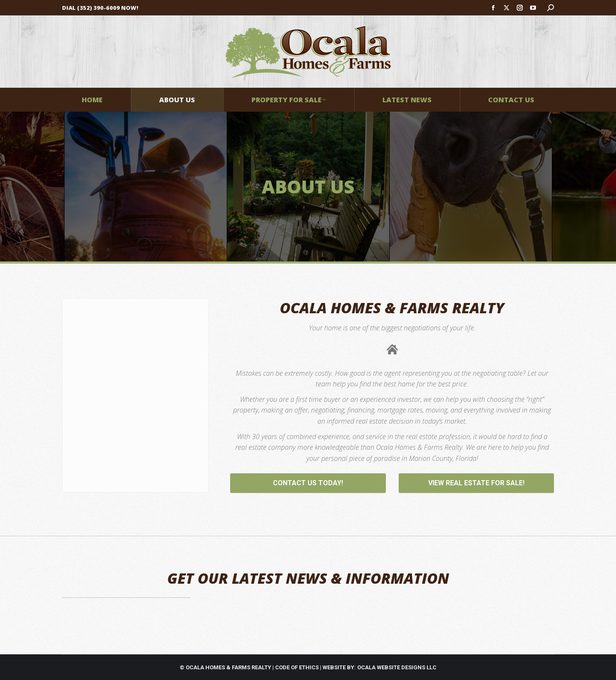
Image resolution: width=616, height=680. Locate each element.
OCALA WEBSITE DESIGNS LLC (397, 667)
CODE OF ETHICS (297, 667)
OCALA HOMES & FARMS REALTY (228, 667)
